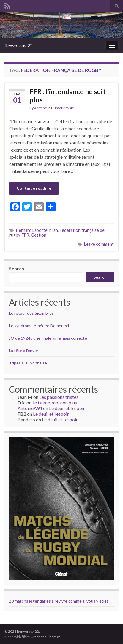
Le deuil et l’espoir (67, 408)
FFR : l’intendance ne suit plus (68, 96)
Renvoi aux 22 (19, 45)
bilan (54, 230)
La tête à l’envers (25, 350)
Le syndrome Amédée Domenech (40, 326)
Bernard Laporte (32, 230)
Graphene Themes (46, 637)
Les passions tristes (59, 397)
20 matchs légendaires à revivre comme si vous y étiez (59, 601)
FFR (25, 235)
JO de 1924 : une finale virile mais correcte (48, 338)
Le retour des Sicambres (31, 313)
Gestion (39, 235)
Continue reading (34, 188)
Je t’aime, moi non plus (55, 403)
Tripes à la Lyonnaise (28, 363)
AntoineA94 (30, 408)
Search (16, 268)
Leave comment (99, 244)
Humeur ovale (63, 108)
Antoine (41, 108)
